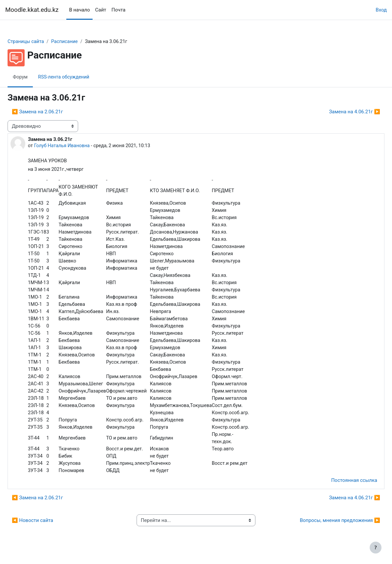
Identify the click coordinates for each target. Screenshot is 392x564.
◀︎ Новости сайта (48, 528)
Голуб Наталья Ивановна (79, 146)
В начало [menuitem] (79, 10)
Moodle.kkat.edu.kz (32, 10)
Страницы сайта (42, 42)
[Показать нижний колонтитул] (376, 548)
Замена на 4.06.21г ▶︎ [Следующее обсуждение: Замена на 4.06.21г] (339, 112)
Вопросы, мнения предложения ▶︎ (324, 528)
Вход (381, 10)
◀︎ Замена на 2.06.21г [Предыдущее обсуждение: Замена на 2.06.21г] (53, 112)
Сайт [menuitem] (101, 10)
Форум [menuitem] (36, 77)
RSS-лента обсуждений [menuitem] (81, 77)
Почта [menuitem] (119, 10)
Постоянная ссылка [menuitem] (338, 487)
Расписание (82, 42)
